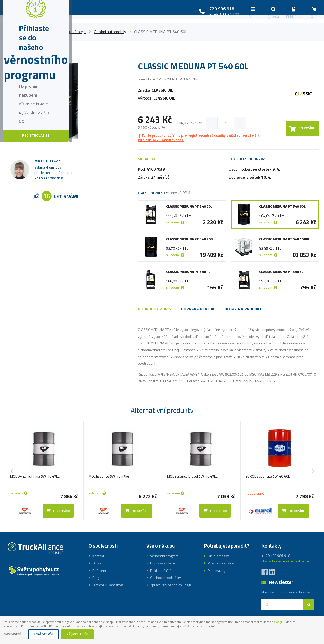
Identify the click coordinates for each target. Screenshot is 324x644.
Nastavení (13, 635)
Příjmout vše (81, 635)
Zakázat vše (45, 635)
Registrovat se (162, 344)
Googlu (9, 626)
